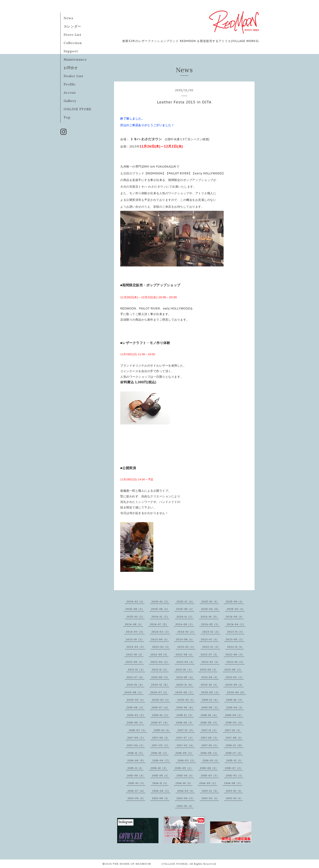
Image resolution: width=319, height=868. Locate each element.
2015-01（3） (137, 783)
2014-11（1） (160, 783)
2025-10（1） (210, 601)
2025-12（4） (185, 601)
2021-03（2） (235, 677)
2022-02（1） (211, 662)
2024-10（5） (210, 617)
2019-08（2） (136, 707)
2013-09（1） (136, 798)
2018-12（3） (185, 715)
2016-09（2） (184, 753)
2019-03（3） (136, 715)
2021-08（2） (233, 670)
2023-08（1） (185, 639)
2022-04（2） (160, 662)
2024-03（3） (135, 632)
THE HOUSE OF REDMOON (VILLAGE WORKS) (150, 864)
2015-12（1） (235, 760)
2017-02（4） (186, 745)
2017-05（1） (234, 738)
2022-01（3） (236, 662)
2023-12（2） (211, 632)
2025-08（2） (135, 609)
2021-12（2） (136, 670)
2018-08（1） (135, 722)
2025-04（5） (210, 609)
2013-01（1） (234, 798)
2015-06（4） (136, 775)
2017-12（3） (186, 730)
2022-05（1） (135, 662)
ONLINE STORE (77, 109)
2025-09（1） (235, 601)
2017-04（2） (136, 745)
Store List (73, 35)
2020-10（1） (209, 685)
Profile (70, 84)
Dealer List (73, 76)
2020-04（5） (236, 692)
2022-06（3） (235, 654)
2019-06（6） (185, 707)
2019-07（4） (160, 707)
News (68, 18)
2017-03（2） (161, 745)
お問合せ (71, 68)
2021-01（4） (135, 685)
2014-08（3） (233, 783)
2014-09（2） (208, 783)
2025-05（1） (185, 609)
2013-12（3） (210, 791)
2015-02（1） (235, 775)
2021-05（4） (185, 677)
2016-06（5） (136, 760)
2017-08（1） (161, 738)
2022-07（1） (210, 654)
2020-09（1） (234, 685)
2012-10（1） (185, 806)
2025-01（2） (136, 617)
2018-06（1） (185, 722)
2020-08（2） (134, 692)
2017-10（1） (233, 730)
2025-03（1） (236, 609)
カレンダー (72, 26)
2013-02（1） (210, 798)
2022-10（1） (135, 654)
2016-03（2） (187, 760)
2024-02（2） (161, 632)
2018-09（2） (234, 715)
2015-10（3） (159, 768)
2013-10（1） (234, 791)
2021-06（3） (160, 677)
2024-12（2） (160, 617)
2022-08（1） (185, 654)
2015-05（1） (161, 775)
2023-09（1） (160, 639)
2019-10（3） (235, 700)
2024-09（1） (235, 617)
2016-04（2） (161, 760)
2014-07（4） (136, 791)
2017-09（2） (136, 738)
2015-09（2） (184, 768)
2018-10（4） (209, 715)
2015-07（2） (234, 768)
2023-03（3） (136, 647)
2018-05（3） (209, 722)
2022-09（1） (159, 654)
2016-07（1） (234, 753)
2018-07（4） (160, 722)
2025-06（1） (160, 609)
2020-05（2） (211, 692)
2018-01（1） (162, 730)
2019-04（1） (235, 707)
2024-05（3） (210, 624)
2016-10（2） (160, 753)
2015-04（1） (185, 775)
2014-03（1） (186, 791)
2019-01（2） (161, 715)
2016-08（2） (209, 753)
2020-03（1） (136, 700)
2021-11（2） (160, 670)
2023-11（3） (236, 632)
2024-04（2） (236, 624)
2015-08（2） (209, 768)
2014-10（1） (184, 783)
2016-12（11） (234, 745)
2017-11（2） (210, 730)
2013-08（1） (161, 798)
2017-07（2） (185, 738)
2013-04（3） (186, 798)
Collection (73, 43)
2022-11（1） (235, 647)
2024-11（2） (185, 617)
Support (71, 51)
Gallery (70, 101)
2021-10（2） (184, 670)
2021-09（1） (209, 670)
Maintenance (75, 59)
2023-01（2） (186, 647)
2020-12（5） (160, 685)
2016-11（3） (136, 753)
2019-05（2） (210, 707)
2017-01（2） (210, 745)
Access (70, 92)
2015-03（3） (210, 775)
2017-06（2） (210, 738)
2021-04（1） (210, 677)
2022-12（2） (211, 647)
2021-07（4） (135, 677)
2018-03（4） (234, 722)
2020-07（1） (159, 692)
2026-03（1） (136, 601)
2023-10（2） (135, 639)
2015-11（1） (136, 768)
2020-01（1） (186, 700)
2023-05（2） (235, 639)
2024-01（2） (186, 632)
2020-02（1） (161, 700)
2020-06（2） (185, 692)
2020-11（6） (185, 685)
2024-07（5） (159, 624)
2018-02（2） (138, 730)
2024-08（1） (134, 624)
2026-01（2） (161, 601)
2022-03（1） (186, 662)
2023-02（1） (161, 647)
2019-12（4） (211, 700)
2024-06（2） (185, 624)
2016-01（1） (211, 760)
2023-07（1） (210, 639)
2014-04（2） (161, 791)
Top (67, 117)
